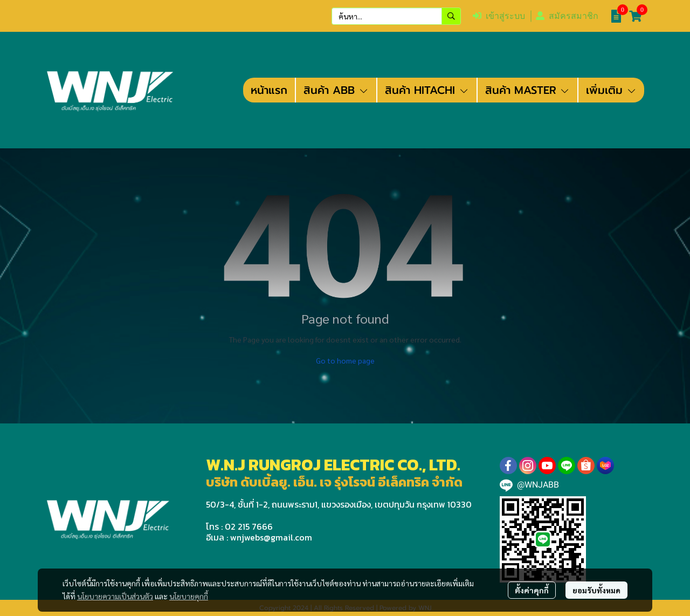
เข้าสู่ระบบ (499, 16)
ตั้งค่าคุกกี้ (532, 590)
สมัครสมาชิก (567, 16)
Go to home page (345, 360)
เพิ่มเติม (611, 90)
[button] (396, 16)
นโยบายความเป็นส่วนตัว (115, 596)
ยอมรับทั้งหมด (596, 590)
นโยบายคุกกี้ (189, 596)
